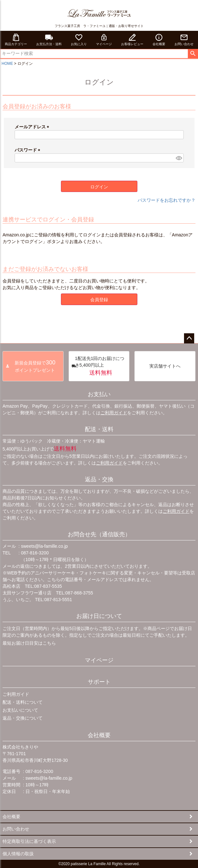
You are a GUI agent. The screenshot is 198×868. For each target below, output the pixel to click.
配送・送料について (23, 702)
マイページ (104, 40)
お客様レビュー (132, 40)
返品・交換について (23, 718)
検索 (193, 54)
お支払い (99, 394)
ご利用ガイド (114, 413)
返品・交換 (99, 479)
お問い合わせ (184, 40)
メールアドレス (33, 127)
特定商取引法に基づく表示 (29, 841)
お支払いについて (20, 710)
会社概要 (159, 40)
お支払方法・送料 (49, 40)
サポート (99, 682)
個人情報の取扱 (18, 854)
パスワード (29, 150)
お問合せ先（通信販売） (99, 534)
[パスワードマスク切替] (179, 158)
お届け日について (99, 616)
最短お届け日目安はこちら (29, 643)
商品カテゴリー (16, 40)
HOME (7, 64)
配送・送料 (99, 429)
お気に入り (79, 40)
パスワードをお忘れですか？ (167, 200)
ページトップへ (189, 338)
